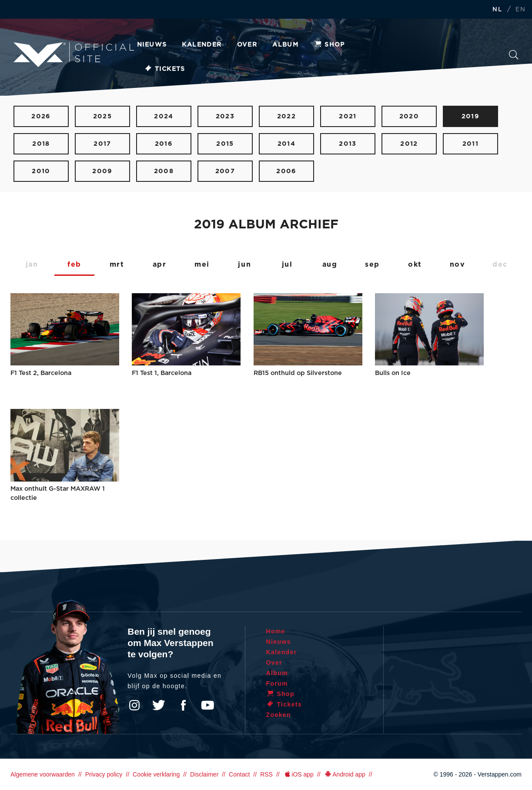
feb (74, 264)
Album (285, 45)
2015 (225, 144)
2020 (409, 116)
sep (372, 264)
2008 (164, 171)
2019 (471, 116)
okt (415, 264)
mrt (117, 264)
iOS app (298, 774)
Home (276, 631)
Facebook (183, 705)
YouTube (207, 705)
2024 (164, 116)
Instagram (134, 705)
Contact (239, 774)
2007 (225, 171)
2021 (348, 116)
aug (330, 264)
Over (247, 45)
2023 (225, 116)
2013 (348, 144)
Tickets (165, 69)
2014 (287, 144)
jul (287, 264)
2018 (41, 144)
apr (160, 264)
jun (244, 264)
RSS (266, 774)
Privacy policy (104, 774)
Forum (277, 683)
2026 (41, 116)
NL (497, 10)
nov (458, 264)
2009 (102, 171)
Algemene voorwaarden (43, 774)
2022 (287, 116)
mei (202, 264)
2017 (102, 144)
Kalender (202, 45)
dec (500, 264)
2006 (286, 171)
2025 (103, 116)
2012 (409, 144)
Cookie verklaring (156, 774)
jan (32, 264)
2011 (471, 144)
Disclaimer (204, 774)
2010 (41, 171)
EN (520, 10)
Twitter (159, 705)
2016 (164, 144)
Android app (345, 774)
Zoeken (514, 55)
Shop (329, 45)
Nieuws (152, 45)
